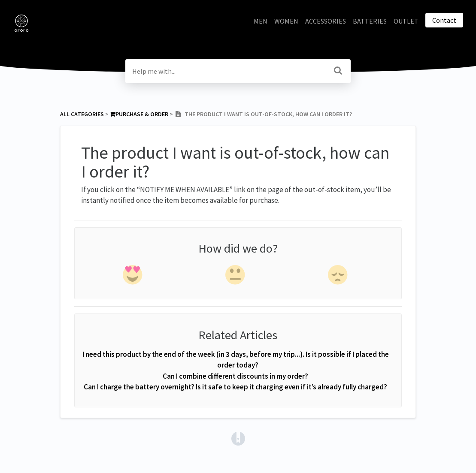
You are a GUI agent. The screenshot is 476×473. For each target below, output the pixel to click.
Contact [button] (444, 20)
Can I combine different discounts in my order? (235, 376)
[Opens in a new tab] (238, 437)
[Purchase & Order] (139, 114)
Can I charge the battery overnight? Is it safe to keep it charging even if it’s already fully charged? (235, 387)
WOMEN (286, 21)
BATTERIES (370, 21)
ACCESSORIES (326, 21)
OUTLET (406, 21)
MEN (261, 21)
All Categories (82, 114)
